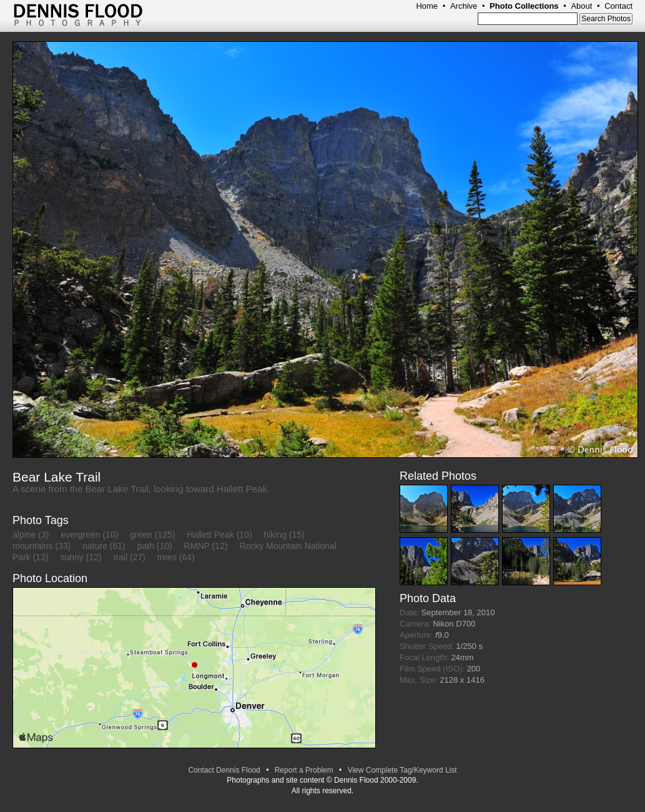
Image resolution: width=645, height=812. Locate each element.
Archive (464, 6)
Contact (618, 6)
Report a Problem (304, 770)
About (581, 6)
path (146, 546)
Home (427, 6)
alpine (24, 535)
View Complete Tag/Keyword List (402, 770)
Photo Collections (524, 6)
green (141, 535)
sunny (71, 557)
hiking (275, 535)
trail (121, 557)
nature (95, 546)
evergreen (80, 535)
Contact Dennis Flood (224, 770)
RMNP (197, 546)
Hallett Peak (210, 535)
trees (167, 557)
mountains (33, 546)
